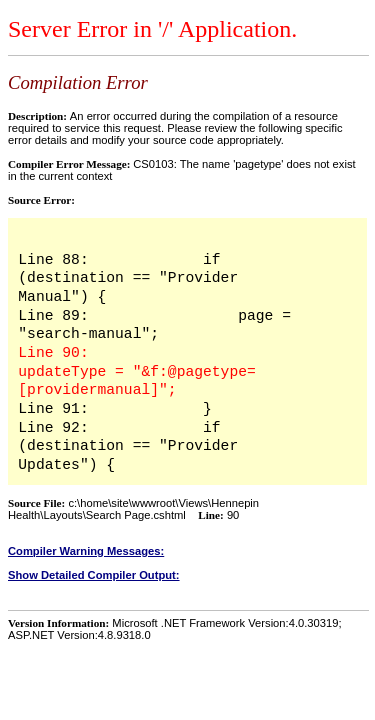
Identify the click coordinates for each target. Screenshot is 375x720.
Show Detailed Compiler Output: (94, 575)
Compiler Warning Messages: (86, 551)
